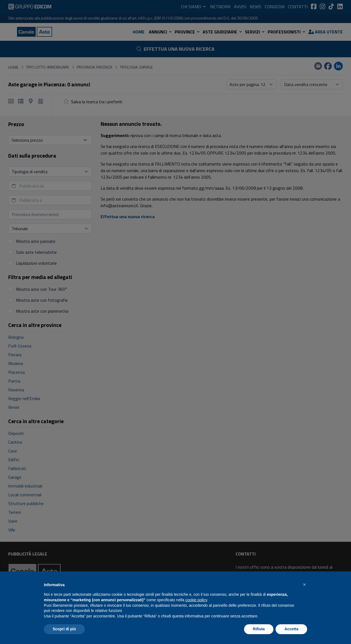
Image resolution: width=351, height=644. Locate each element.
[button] (304, 585)
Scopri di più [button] (64, 629)
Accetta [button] (291, 629)
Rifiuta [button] (259, 629)
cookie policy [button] (196, 600)
